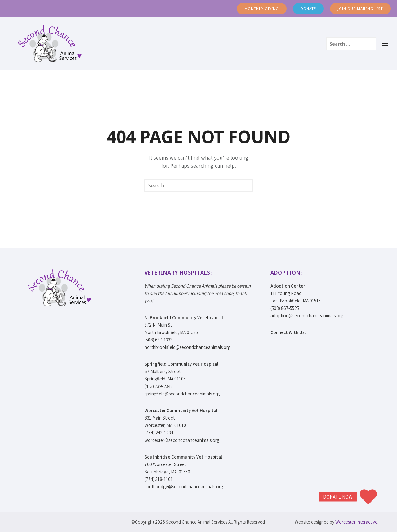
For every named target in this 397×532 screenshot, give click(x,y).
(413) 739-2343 (159, 386)
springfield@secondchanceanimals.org (182, 394)
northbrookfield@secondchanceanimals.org (187, 347)
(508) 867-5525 (285, 308)
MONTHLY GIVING (262, 9)
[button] (368, 497)
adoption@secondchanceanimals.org (307, 316)
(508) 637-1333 (158, 340)
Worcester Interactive (356, 522)
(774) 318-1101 (159, 479)
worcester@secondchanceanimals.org (182, 440)
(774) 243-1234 (159, 433)
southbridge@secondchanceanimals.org (184, 487)
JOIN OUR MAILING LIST (360, 9)
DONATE (308, 9)
